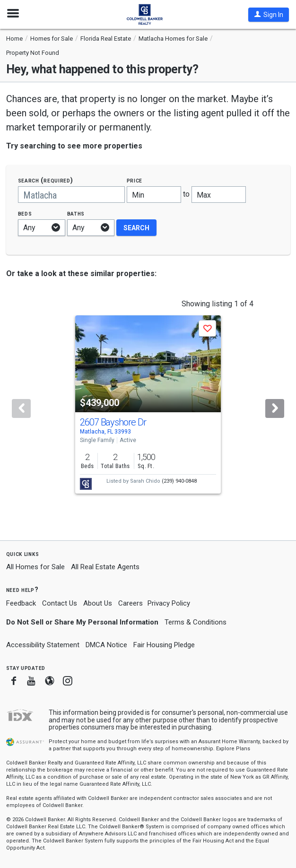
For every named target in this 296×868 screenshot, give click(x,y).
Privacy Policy (169, 603)
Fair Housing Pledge (164, 645)
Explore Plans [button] (233, 749)
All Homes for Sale (35, 567)
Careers (131, 603)
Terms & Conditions (196, 622)
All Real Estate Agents (105, 567)
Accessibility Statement (43, 645)
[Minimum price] (154, 195)
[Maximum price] (219, 195)
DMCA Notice (106, 645)
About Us (98, 603)
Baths (76, 213)
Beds (25, 213)
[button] (269, 15)
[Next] (275, 408)
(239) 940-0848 (179, 481)
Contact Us (60, 603)
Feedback (21, 603)
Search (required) (46, 180)
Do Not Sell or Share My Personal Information (82, 622)
